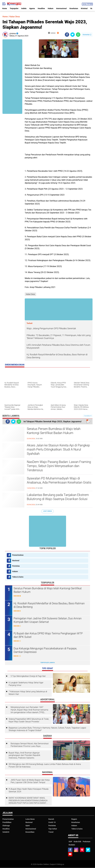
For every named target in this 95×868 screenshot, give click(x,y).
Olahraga (6, 826)
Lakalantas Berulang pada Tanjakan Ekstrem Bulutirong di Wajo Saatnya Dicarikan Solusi (58, 497)
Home (5, 8)
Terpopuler (14, 8)
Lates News (30, 819)
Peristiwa (16, 566)
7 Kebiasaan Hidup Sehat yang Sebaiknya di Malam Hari (28, 693)
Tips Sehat (53, 829)
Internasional (61, 8)
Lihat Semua (47, 511)
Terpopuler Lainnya (47, 663)
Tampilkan (88, 416)
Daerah (51, 819)
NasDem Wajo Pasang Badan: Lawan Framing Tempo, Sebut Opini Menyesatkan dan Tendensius (59, 466)
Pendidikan (7, 822)
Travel (51, 832)
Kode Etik (77, 842)
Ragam (74, 819)
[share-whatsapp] (78, 35)
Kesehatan (74, 8)
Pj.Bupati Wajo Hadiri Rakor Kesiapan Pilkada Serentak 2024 (29, 790)
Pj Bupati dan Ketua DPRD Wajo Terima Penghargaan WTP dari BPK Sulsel (48, 635)
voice (52, 33)
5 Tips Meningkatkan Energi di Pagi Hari (28, 676)
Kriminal (84, 8)
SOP (70, 842)
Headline (41, 8)
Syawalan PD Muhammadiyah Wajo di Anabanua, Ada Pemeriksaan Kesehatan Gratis (59, 480)
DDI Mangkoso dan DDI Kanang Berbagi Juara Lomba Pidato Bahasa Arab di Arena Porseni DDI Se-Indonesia (45, 765)
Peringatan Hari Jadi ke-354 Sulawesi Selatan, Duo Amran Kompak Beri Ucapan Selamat (48, 620)
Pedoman (87, 842)
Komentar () (87, 35)
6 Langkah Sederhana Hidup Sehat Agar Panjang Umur (26, 684)
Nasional (16, 561)
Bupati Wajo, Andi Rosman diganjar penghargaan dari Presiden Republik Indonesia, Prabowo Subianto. (24, 755)
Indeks (24, 8)
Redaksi (72, 845)
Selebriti (6, 832)
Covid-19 (52, 822)
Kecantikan (30, 832)
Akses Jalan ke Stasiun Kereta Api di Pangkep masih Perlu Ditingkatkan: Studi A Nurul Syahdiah (58, 450)
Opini (28, 826)
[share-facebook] (67, 35)
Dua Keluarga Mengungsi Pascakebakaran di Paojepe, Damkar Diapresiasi (45, 650)
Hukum (51, 8)
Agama (32, 8)
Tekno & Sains (18, 577)
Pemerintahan (18, 555)
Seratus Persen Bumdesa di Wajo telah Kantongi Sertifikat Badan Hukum (54, 431)
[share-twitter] (73, 35)
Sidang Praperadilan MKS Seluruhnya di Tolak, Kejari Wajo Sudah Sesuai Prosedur (29, 720)
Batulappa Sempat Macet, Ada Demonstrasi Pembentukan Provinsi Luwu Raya (30, 745)
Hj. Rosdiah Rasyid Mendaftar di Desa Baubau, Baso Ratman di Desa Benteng (49, 605)
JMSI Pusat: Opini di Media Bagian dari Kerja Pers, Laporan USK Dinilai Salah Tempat (30, 781)
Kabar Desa (15, 17)
